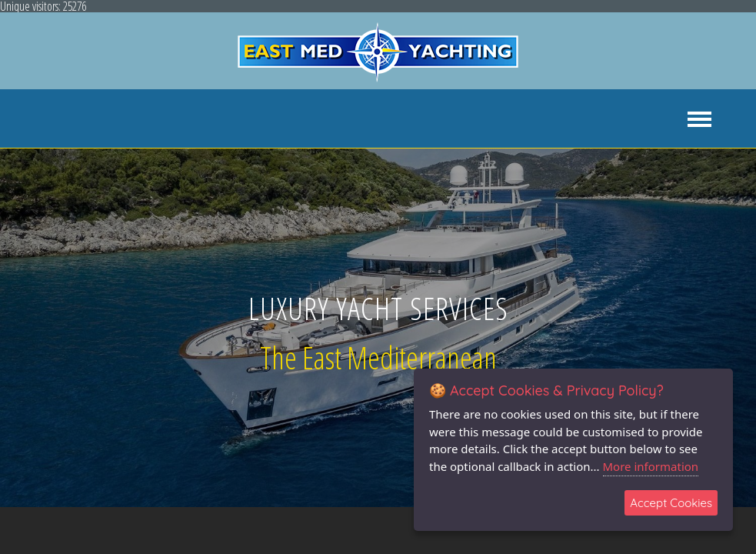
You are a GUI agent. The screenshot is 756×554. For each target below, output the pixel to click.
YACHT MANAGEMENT (500, 119)
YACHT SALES (388, 119)
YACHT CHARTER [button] (290, 119)
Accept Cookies (671, 503)
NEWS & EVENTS (618, 119)
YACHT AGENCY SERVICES (165, 119)
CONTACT (708, 119)
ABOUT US (50, 119)
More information (651, 466)
